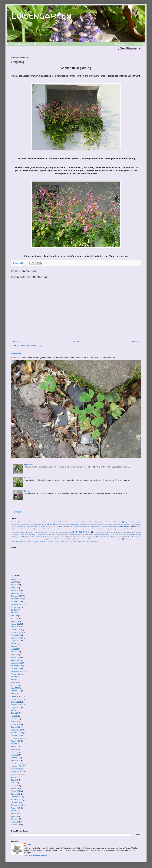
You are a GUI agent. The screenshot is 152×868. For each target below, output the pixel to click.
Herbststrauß (89, 529)
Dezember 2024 (17, 596)
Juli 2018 (14, 811)
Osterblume (123, 534)
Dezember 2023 (17, 630)
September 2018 (17, 805)
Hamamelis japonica (67, 529)
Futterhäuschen (94, 527)
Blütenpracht (54, 524)
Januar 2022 (16, 694)
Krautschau (16, 353)
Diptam (106, 524)
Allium (64, 522)
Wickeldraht (118, 539)
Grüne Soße (55, 529)
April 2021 (15, 719)
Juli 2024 (14, 610)
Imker (69, 532)
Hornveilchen (31, 532)
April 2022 (15, 685)
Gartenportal (114, 527)
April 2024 (15, 618)
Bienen (19, 524)
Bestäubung (135, 522)
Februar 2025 (16, 591)
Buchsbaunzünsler (74, 524)
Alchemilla (48, 522)
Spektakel (85, 537)
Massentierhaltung (43, 534)
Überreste (29, 539)
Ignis (64, 532)
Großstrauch (45, 529)
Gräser (37, 529)
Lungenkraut (137, 532)
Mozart (64, 534)
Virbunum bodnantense (56, 539)
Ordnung (114, 534)
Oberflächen (106, 534)
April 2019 (15, 786)
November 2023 (17, 632)
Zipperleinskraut (59, 541)
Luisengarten (41, 15)
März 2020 (15, 755)
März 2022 (15, 688)
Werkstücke (109, 539)
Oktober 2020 (16, 736)
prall (22, 537)
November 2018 (17, 800)
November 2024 (17, 599)
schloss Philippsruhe (74, 537)
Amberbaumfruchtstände (75, 522)
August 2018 (16, 808)
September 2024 (17, 604)
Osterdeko (132, 534)
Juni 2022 (15, 680)
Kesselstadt (112, 532)
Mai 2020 (14, 749)
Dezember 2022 (17, 663)
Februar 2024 (16, 624)
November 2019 (17, 766)
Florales (27, 491)
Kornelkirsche (122, 532)
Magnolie (23, 534)
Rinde (46, 537)
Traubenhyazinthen (19, 539)
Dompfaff (113, 524)
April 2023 (15, 652)
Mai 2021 (14, 716)
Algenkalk (56, 522)
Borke (65, 524)
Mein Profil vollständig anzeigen (36, 856)
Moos (58, 534)
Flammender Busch (32, 527)
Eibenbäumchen (128, 524)
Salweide (63, 537)
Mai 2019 (14, 783)
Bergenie (127, 522)
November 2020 (17, 733)
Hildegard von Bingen (133, 529)
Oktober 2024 (16, 602)
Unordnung (38, 539)
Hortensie (50, 532)
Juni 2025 (15, 579)
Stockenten (108, 537)
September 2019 (17, 772)
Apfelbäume (101, 522)
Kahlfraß (104, 532)
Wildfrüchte (136, 539)
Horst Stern (41, 532)
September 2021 (17, 705)
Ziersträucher (43, 541)
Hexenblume (120, 529)
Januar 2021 (16, 727)
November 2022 (17, 666)
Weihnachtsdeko (98, 539)
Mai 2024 (14, 616)
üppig (45, 539)
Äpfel (93, 522)
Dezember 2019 (17, 763)
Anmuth (87, 522)
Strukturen (128, 537)
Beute (13, 524)
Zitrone (68, 541)
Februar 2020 (16, 758)
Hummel (57, 532)
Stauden (100, 537)
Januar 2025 (16, 593)
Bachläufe (119, 522)
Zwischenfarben (91, 541)
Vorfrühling (88, 539)
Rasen (34, 537)
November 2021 (17, 699)
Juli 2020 (14, 744)
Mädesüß (16, 534)
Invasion (27, 478)
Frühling (68, 527)
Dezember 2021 (17, 696)
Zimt (51, 541)
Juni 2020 (15, 747)
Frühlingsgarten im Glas (80, 527)
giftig (22, 529)
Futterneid (105, 527)
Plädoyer (15, 537)
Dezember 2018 (17, 797)
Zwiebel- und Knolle (78, 541)
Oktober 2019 (16, 769)
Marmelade (32, 534)
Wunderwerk (25, 541)
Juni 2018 (15, 814)
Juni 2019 (15, 780)
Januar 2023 (16, 660)
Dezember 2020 (17, 730)
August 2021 (16, 708)
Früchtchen (59, 527)
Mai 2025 (14, 582)
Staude (93, 537)
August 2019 (16, 775)
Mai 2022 (14, 683)
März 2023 (15, 655)
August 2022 (16, 674)
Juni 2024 (15, 613)
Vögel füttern (69, 539)
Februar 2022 (16, 691)
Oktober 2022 (16, 669)
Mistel (52, 534)
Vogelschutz (79, 539)
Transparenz (137, 537)
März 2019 (15, 788)
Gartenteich (125, 526)
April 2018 (15, 819)
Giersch (137, 527)
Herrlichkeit (99, 529)
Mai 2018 (14, 816)
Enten (13, 527)
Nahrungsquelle (82, 534)
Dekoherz (98, 524)
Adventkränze (24, 522)
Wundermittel (15, 541)
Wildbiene (127, 539)
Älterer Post (136, 342)
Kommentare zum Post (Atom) (31, 346)
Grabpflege (29, 529)
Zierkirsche (34, 541)
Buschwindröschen (87, 524)
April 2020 (15, 752)
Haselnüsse (80, 529)
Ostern (139, 534)
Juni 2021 (15, 713)
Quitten (27, 537)
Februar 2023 (16, 657)
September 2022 (17, 671)
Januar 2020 (16, 761)
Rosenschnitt (54, 537)
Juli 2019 (14, 777)
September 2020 (17, 738)
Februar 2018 (16, 825)
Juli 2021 (14, 710)
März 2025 (15, 588)
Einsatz (137, 524)
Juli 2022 (14, 677)
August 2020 (16, 741)
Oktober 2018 (16, 802)
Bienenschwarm (28, 524)
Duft (119, 524)
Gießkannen (15, 529)
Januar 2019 (16, 794)
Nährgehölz (72, 534)
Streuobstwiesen (118, 537)
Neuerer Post (17, 342)
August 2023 (16, 641)
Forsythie (51, 527)
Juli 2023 (14, 644)
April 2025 (15, 585)
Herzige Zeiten (109, 529)
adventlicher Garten (37, 522)
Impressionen (81, 532)
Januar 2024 (16, 627)
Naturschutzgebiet (95, 534)
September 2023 (17, 638)
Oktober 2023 (16, 635)
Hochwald (14, 532)
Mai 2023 (14, 649)
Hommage (22, 532)
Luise (130, 532)
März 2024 (15, 621)
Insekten (96, 532)
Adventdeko (14, 522)
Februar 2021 (16, 724)
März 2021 (15, 722)
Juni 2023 (15, 646)
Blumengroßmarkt (40, 524)
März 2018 (15, 822)
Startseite (77, 342)
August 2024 (16, 607)
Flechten (43, 527)
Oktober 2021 (16, 702)
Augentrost (110, 522)
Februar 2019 (16, 791)
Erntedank (20, 527)
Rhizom (40, 537)
